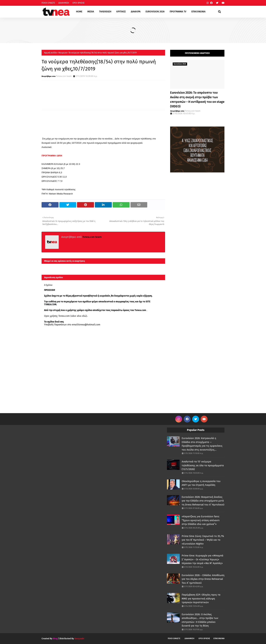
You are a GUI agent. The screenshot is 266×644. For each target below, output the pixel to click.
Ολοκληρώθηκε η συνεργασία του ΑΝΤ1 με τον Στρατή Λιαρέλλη (201, 483)
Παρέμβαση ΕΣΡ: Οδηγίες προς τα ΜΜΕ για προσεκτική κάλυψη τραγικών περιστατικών (201, 599)
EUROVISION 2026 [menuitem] (155, 12)
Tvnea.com (140, 310)
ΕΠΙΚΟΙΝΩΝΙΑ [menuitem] (198, 12)
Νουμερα (63, 53)
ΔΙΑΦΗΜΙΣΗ (64, 3)
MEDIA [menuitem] (91, 12)
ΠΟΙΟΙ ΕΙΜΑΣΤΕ (48, 3)
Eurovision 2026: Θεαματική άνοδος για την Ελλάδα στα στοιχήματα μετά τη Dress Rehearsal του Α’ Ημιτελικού (203, 501)
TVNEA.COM (50, 304)
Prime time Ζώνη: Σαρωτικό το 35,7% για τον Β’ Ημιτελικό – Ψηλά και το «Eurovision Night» (203, 540)
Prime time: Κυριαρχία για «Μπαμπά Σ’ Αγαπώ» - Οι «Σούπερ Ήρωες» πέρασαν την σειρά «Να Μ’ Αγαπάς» (202, 559)
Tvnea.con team (64, 76)
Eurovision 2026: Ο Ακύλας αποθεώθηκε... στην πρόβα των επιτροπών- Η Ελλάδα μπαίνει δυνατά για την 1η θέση (200, 620)
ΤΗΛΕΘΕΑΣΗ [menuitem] (105, 12)
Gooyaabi (79, 638)
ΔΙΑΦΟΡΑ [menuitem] (136, 12)
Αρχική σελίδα (50, 53)
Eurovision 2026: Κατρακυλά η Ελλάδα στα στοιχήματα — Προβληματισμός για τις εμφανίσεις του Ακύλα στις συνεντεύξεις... (202, 444)
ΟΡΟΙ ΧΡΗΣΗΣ (78, 3)
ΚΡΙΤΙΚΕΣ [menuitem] (121, 12)
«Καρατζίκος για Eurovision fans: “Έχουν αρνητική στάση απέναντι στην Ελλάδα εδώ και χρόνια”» (201, 520)
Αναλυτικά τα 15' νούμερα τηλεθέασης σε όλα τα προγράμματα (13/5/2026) (203, 465)
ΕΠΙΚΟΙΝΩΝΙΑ (219, 638)
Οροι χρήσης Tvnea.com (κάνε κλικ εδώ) (66, 316)
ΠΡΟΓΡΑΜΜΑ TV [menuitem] (178, 12)
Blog (55, 638)
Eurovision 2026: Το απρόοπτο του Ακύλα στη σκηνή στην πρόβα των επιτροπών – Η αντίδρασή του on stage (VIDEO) (197, 100)
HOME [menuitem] (79, 12)
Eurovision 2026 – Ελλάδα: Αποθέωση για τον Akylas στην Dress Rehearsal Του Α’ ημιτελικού (203, 579)
